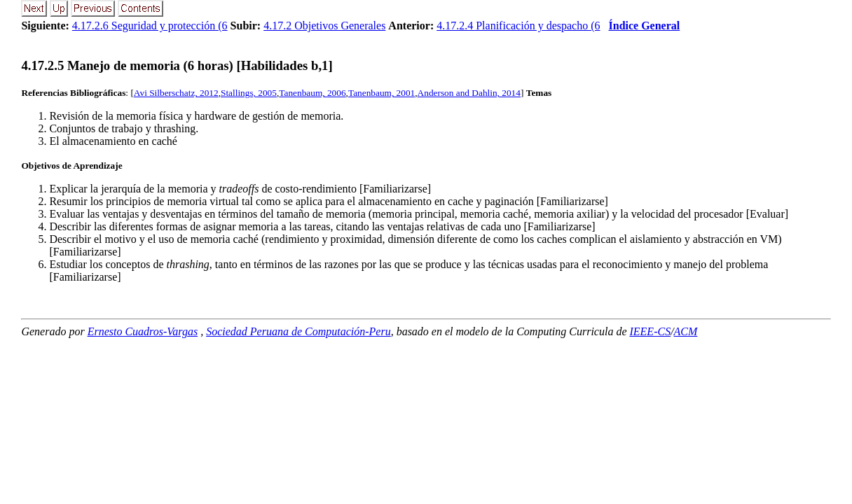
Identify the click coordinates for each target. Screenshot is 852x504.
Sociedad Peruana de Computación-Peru (298, 331)
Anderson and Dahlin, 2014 (469, 93)
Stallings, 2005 (249, 93)
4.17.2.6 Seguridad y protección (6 (150, 26)
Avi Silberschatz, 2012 (176, 93)
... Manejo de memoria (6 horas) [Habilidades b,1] (177, 65)
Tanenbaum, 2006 (312, 93)
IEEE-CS (650, 331)
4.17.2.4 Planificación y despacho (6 (518, 26)
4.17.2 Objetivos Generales (324, 26)
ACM (686, 331)
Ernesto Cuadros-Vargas (143, 331)
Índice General (645, 26)
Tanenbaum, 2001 (382, 93)
